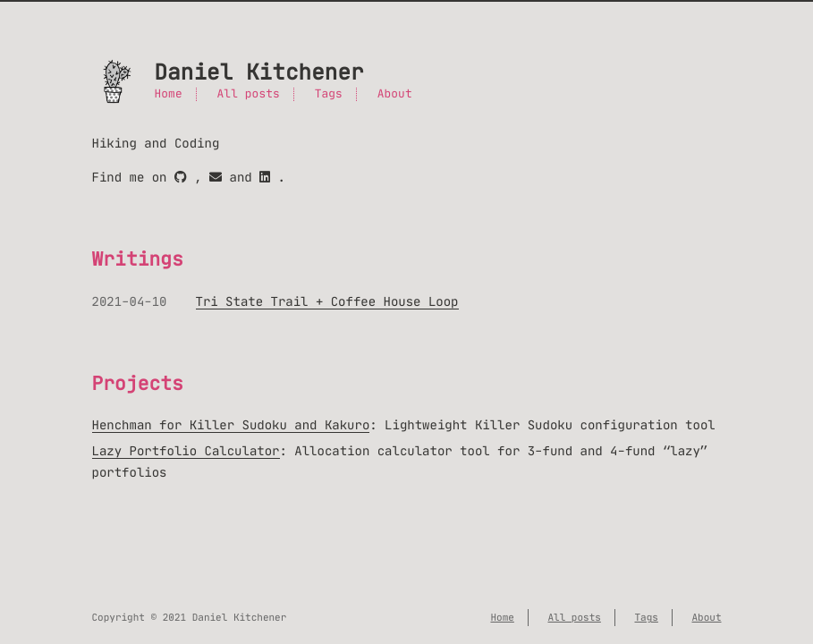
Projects (138, 384)
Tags (329, 94)
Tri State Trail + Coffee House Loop (327, 301)
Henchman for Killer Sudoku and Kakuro (231, 425)
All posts (249, 94)
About (395, 94)
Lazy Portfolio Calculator (186, 451)
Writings (138, 259)
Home (169, 94)
